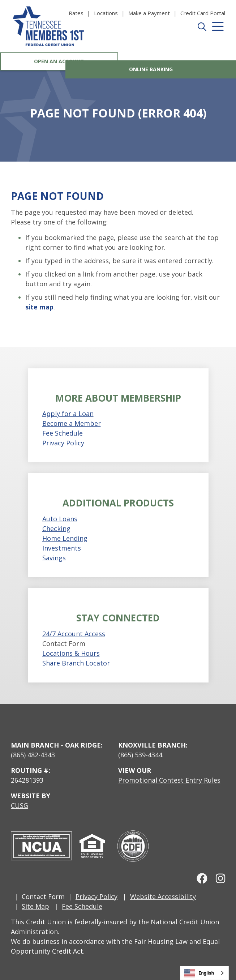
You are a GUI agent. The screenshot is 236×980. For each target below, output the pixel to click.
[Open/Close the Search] (201, 34)
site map (39, 307)
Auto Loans (60, 519)
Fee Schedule (63, 433)
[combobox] (204, 973)
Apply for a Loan (68, 414)
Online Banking (177, 61)
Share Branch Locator (76, 663)
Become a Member (72, 423)
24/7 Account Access (74, 634)
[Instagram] (217, 878)
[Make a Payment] (154, 13)
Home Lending (65, 538)
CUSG (20, 805)
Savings (54, 558)
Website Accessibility (163, 896)
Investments (62, 548)
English (199, 973)
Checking (56, 528)
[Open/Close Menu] (217, 34)
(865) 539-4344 (140, 755)
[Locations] (111, 13)
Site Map (35, 906)
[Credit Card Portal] (203, 13)
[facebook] (199, 878)
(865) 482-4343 (33, 755)
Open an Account (59, 61)
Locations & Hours (71, 653)
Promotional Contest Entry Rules (169, 780)
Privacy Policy (63, 443)
